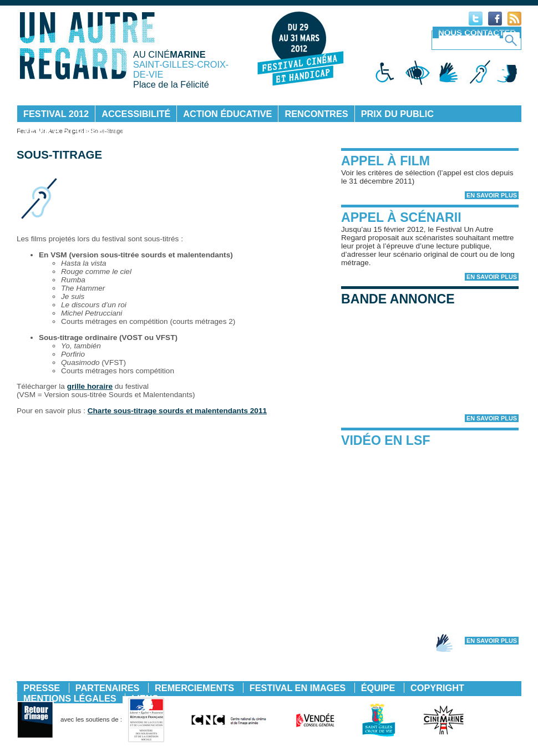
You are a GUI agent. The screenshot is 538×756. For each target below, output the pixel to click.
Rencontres (316, 114)
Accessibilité (136, 114)
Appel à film (385, 161)
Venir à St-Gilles (66, 130)
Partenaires (108, 688)
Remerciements (194, 688)
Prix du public (397, 114)
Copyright (437, 688)
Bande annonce (398, 299)
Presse (42, 688)
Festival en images (298, 688)
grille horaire (90, 386)
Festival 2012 (56, 114)
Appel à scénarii (401, 217)
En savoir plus (492, 195)
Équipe (378, 688)
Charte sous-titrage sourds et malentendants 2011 (177, 411)
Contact (144, 130)
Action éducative (227, 114)
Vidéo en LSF (386, 440)
